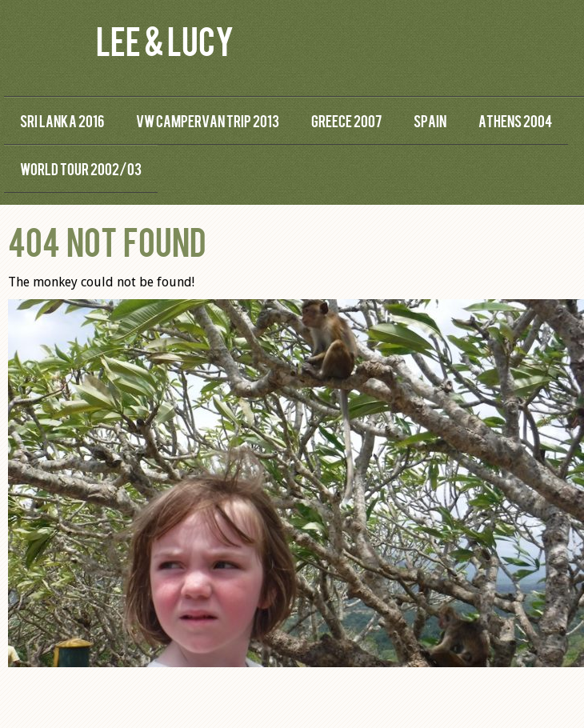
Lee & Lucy (165, 40)
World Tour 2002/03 (81, 168)
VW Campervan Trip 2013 (208, 120)
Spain (430, 120)
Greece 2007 (346, 120)
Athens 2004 (515, 120)
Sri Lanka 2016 (62, 120)
